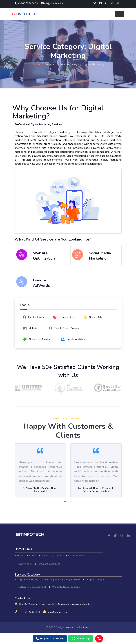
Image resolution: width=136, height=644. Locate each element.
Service (50, 64)
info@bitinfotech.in (52, 3)
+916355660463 (26, 3)
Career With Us (77, 556)
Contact (59, 556)
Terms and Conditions (49, 564)
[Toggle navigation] (120, 14)
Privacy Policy (24, 564)
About (32, 556)
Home (36, 64)
